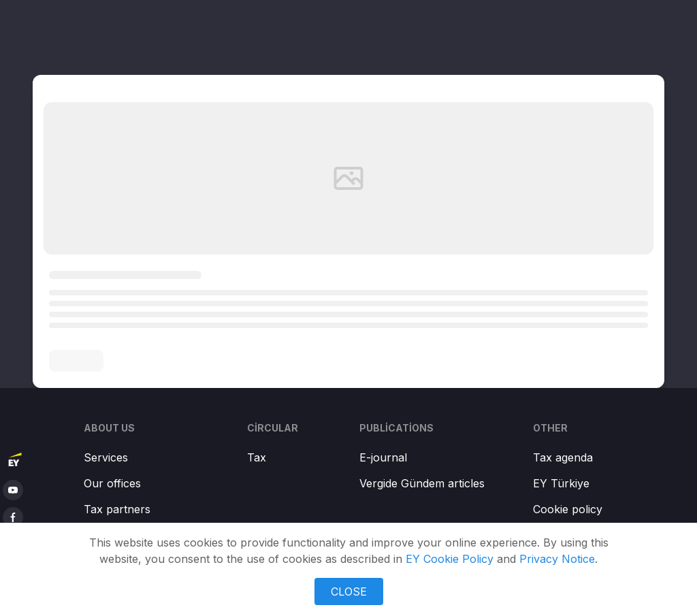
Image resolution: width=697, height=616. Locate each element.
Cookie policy (568, 509)
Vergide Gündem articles (422, 483)
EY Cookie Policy (450, 559)
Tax (257, 457)
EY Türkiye (561, 483)
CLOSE (349, 591)
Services (106, 457)
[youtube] (13, 490)
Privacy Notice (557, 559)
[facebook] (13, 517)
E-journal (383, 457)
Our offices (112, 483)
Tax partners (117, 509)
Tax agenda (563, 457)
